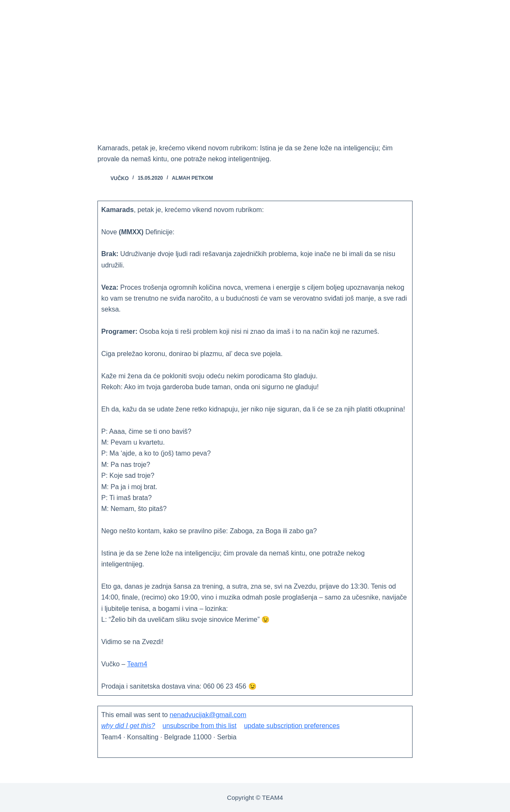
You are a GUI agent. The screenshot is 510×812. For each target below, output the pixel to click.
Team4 (137, 664)
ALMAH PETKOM (192, 178)
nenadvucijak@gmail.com (208, 715)
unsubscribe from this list (200, 726)
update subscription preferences (292, 726)
